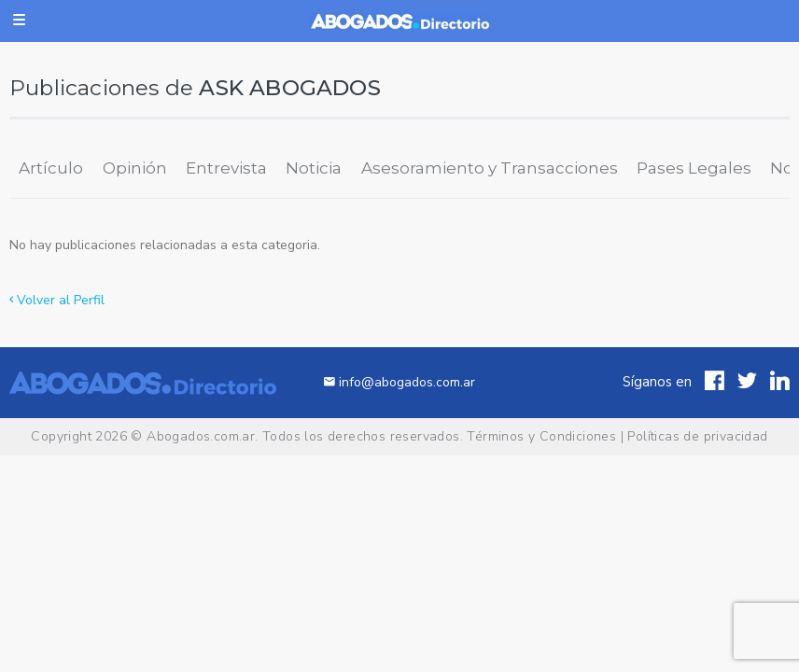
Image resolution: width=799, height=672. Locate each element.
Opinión (135, 168)
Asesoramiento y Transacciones (490, 168)
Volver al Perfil (57, 300)
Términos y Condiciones (541, 436)
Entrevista (226, 168)
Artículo (51, 168)
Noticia (314, 168)
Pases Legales (694, 168)
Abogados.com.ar (201, 436)
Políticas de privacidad (697, 436)
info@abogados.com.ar (399, 382)
